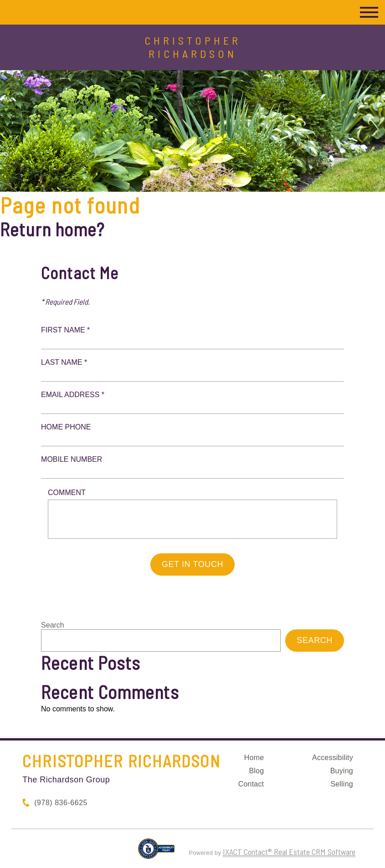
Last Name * (64, 362)
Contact (251, 784)
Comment (67, 493)
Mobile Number (72, 459)
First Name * (65, 330)
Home (254, 758)
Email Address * (73, 395)
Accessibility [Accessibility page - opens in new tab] (333, 758)
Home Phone (66, 427)
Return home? (52, 229)
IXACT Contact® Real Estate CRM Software (289, 852)
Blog (256, 771)
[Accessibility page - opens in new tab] (157, 853)
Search (53, 625)
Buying (342, 771)
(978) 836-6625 (61, 803)
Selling (341, 784)
